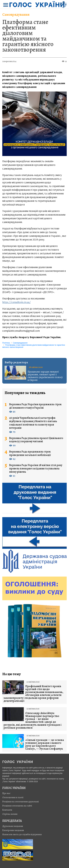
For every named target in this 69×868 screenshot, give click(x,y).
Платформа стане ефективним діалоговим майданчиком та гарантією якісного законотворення (28, 36)
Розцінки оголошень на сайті (17, 806)
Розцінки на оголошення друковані (21, 802)
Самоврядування (16, 14)
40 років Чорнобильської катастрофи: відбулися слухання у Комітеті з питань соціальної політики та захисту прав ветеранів (33, 423)
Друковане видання (13, 826)
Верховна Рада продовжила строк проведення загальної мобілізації (30, 453)
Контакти (7, 810)
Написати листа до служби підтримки (22, 834)
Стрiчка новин (10, 814)
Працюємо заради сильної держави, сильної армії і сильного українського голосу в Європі (45, 376)
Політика (6, 343)
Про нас (6, 793)
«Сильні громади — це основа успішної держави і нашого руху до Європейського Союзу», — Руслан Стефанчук (45, 744)
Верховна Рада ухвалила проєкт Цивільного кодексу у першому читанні (36, 440)
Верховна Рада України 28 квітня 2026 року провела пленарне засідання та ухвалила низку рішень (36, 469)
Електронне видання (13, 830)
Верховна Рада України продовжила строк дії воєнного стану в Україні (35, 406)
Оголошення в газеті (13, 797)
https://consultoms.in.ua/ (16, 302)
